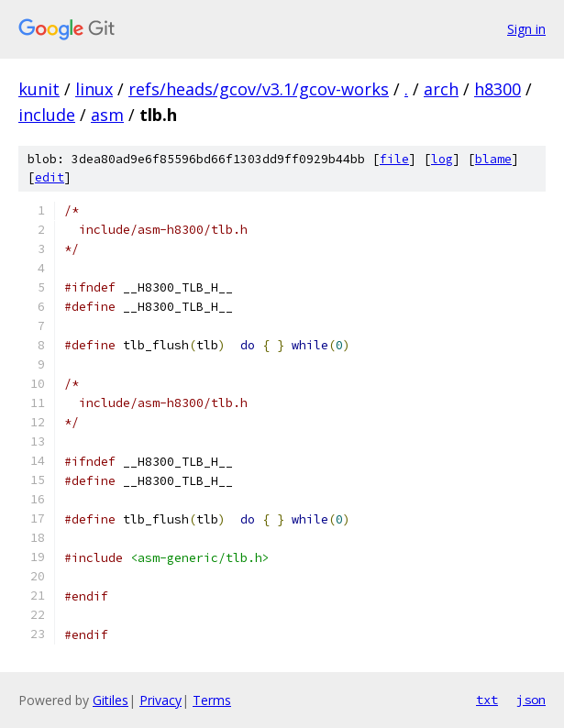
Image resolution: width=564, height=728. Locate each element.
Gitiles (111, 700)
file (394, 159)
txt (487, 700)
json (531, 700)
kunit (39, 89)
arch (441, 89)
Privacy (160, 700)
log (442, 159)
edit (50, 177)
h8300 (498, 89)
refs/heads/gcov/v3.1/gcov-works (259, 89)
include (47, 115)
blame (493, 159)
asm (107, 115)
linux (94, 89)
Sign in (526, 29)
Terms (212, 700)
